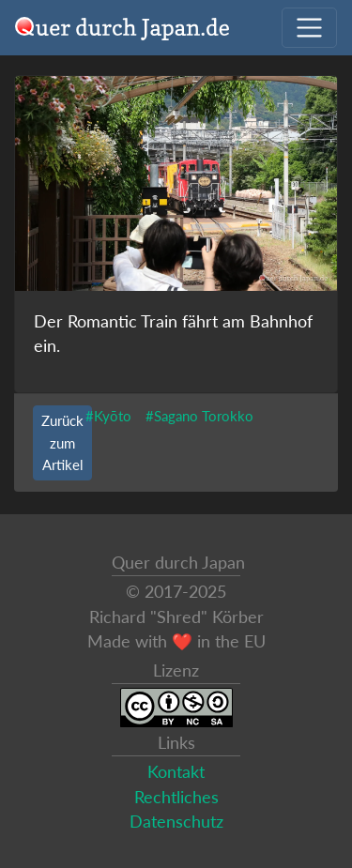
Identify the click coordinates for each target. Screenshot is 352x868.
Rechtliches (176, 797)
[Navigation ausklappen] (309, 28)
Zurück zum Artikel (62, 442)
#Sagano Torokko (199, 416)
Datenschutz (176, 822)
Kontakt (176, 772)
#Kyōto (108, 416)
